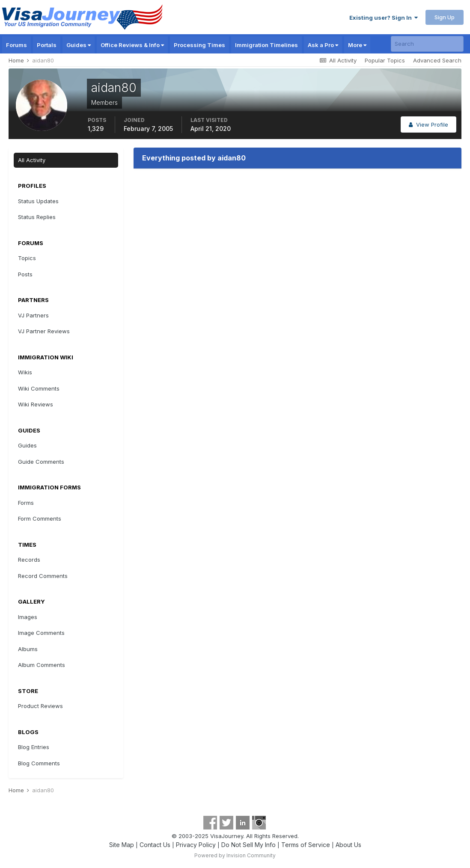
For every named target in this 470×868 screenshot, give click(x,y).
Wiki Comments (39, 388)
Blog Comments (39, 763)
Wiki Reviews (36, 404)
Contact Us (155, 845)
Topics (27, 258)
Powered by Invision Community (235, 855)
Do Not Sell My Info (248, 845)
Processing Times (199, 45)
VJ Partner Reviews (44, 331)
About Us (348, 845)
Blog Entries (34, 747)
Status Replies (37, 217)
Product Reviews (40, 706)
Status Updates (38, 201)
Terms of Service (306, 845)
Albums (28, 649)
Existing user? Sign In (384, 18)
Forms (26, 503)
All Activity (32, 160)
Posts (25, 274)
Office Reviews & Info (132, 45)
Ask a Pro (323, 45)
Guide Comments (41, 462)
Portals (47, 45)
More (357, 45)
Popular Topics (385, 60)
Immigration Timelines (266, 45)
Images (28, 617)
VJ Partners (33, 315)
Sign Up (445, 17)
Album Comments (42, 665)
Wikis (25, 372)
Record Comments (43, 576)
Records (29, 560)
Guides (79, 45)
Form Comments (40, 518)
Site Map (122, 845)
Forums (16, 45)
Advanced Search (437, 60)
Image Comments (41, 633)
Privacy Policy (196, 845)
